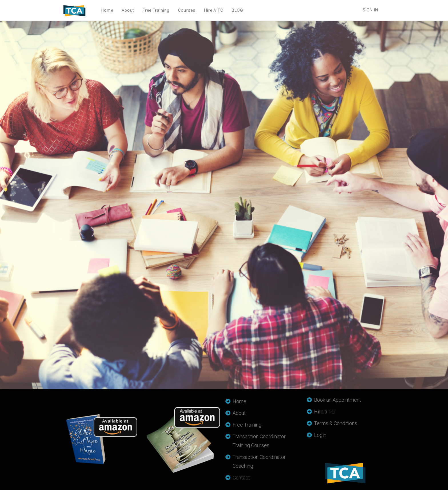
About (128, 10)
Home (107, 10)
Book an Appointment (338, 400)
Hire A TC (213, 10)
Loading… (173, 204)
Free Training (156, 10)
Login (320, 435)
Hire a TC (324, 412)
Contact (241, 478)
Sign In (370, 10)
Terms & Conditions (336, 423)
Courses (186, 10)
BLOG (237, 10)
